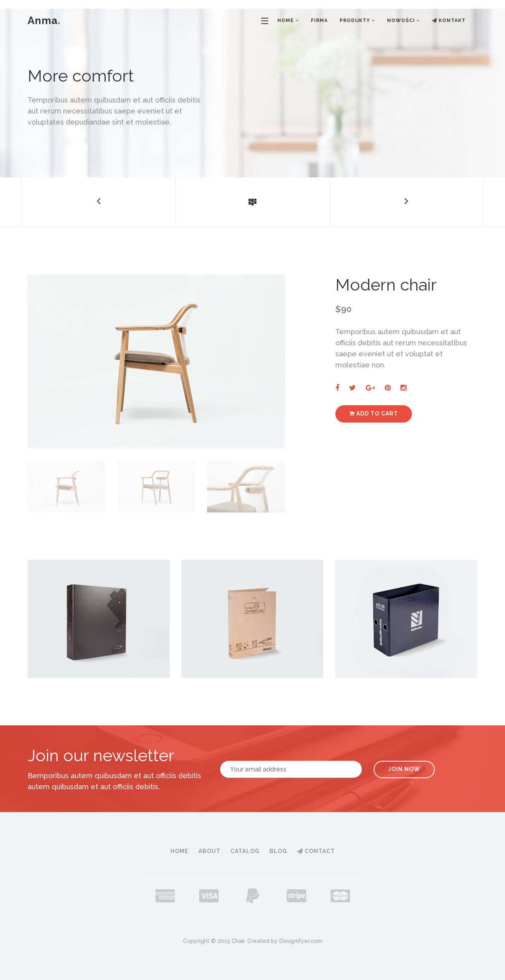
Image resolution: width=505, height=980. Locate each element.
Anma (44, 20)
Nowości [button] (404, 20)
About (209, 851)
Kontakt (449, 20)
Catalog (245, 851)
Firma (319, 20)
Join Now (404, 769)
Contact (316, 851)
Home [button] (288, 20)
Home (180, 851)
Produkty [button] (357, 20)
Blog (278, 851)
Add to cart (374, 414)
